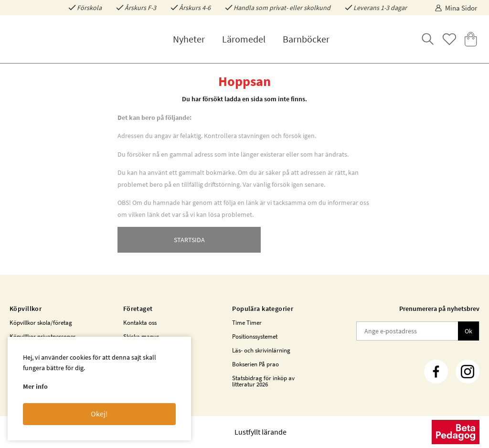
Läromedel (244, 39)
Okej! (99, 414)
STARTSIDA (189, 240)
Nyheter (189, 39)
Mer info (35, 386)
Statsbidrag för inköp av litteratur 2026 (263, 381)
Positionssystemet (255, 336)
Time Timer (247, 323)
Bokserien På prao (255, 364)
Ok (468, 331)
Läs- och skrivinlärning (261, 350)
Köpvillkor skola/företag (41, 323)
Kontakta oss (140, 323)
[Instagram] (468, 372)
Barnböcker (306, 39)
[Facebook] (436, 372)
